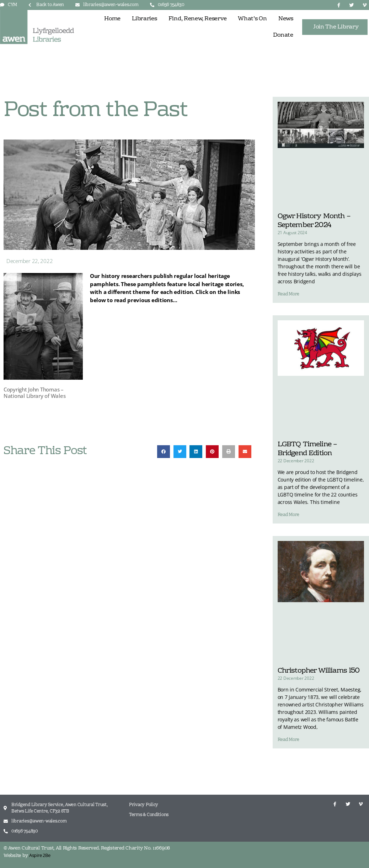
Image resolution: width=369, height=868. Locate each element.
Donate (283, 35)
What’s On (252, 19)
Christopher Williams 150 (319, 671)
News (286, 19)
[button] (164, 452)
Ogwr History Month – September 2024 (314, 221)
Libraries (145, 19)
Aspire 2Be (40, 855)
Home (112, 19)
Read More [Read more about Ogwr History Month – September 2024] (289, 294)
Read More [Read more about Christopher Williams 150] (289, 740)
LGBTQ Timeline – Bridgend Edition (307, 449)
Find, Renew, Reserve (198, 19)
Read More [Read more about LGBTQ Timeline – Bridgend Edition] (289, 515)
